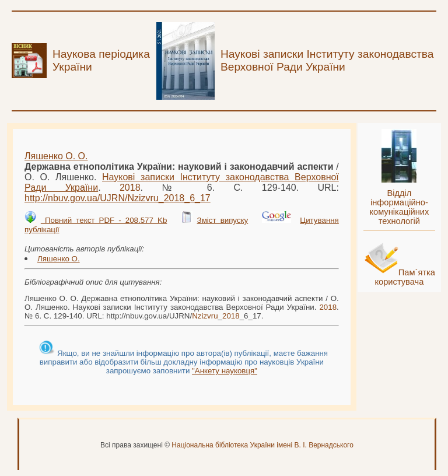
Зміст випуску (223, 220)
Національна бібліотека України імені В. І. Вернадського (262, 445)
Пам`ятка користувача (405, 277)
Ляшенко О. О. (56, 156)
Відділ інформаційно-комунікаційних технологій (399, 207)
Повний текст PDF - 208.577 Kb (104, 220)
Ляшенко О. (59, 259)
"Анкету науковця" (225, 371)
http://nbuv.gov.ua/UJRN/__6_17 (118, 198)
